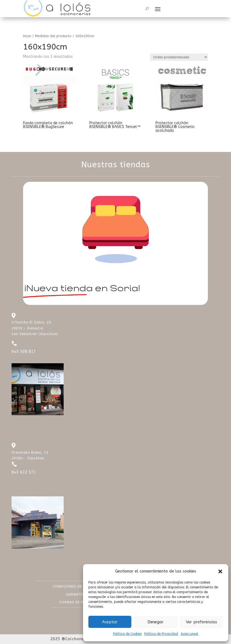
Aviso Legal (190, 634)
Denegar (156, 622)
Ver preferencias (201, 622)
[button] (220, 571)
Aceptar (110, 622)
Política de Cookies (127, 634)
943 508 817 (24, 352)
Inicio (27, 36)
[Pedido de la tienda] (179, 57)
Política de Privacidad (161, 634)
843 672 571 (24, 472)
